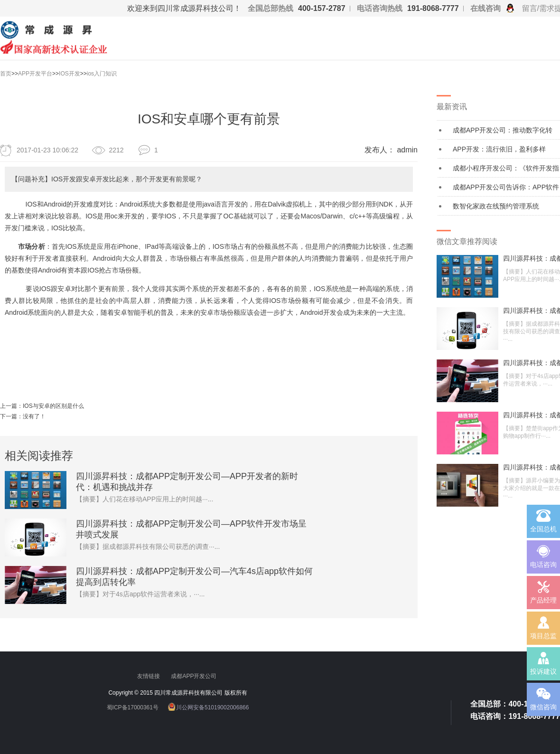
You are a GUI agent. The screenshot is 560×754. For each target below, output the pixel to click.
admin (407, 150)
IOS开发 (70, 74)
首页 (6, 74)
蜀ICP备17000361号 (133, 707)
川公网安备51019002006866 (212, 707)
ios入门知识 (102, 74)
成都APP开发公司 (194, 676)
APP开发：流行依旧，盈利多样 (499, 149)
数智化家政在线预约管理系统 (496, 206)
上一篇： (11, 406)
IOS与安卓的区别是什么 (53, 406)
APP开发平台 (35, 74)
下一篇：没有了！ (23, 416)
